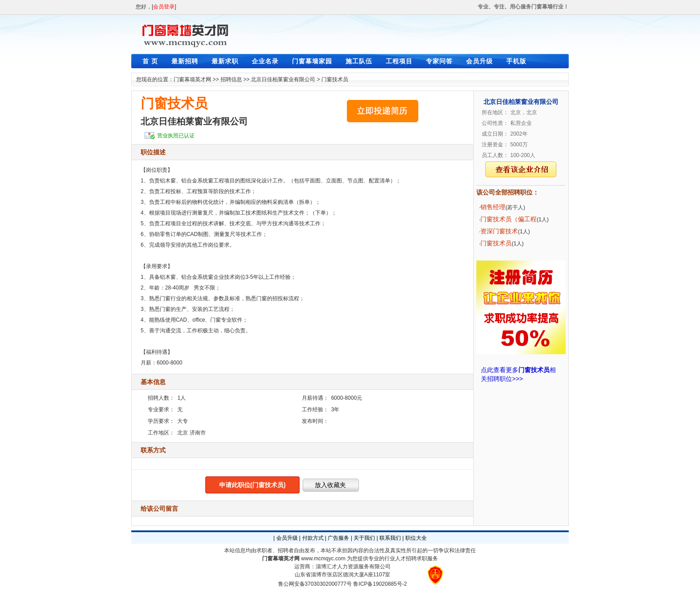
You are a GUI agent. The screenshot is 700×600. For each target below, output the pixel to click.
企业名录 (265, 61)
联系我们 (390, 538)
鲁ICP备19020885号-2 (380, 584)
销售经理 (493, 207)
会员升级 (479, 61)
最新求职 (225, 61)
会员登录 (164, 7)
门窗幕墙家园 (312, 61)
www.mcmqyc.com (323, 559)
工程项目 (399, 61)
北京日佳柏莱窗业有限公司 (283, 79)
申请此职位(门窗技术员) (252, 485)
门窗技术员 (335, 79)
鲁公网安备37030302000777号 (315, 584)
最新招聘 (185, 61)
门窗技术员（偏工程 (508, 219)
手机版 (516, 61)
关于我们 (364, 538)
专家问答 (439, 61)
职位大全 (416, 538)
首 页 (150, 61)
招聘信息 (231, 79)
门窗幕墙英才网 (192, 79)
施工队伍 (359, 61)
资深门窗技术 (499, 231)
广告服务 (338, 538)
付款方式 (313, 538)
